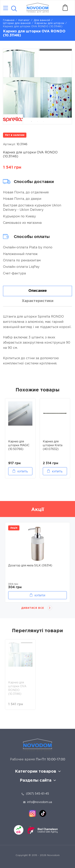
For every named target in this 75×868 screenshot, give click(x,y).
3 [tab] (43, 121)
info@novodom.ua (38, 802)
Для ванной (42, 20)
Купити (40, 595)
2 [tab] (37, 121)
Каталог (24, 20)
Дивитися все (33, 608)
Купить (23, 471)
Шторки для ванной (17, 23)
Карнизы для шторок (49, 23)
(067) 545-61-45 (37, 794)
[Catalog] (6, 8)
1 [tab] (31, 121)
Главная (9, 20)
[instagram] (32, 813)
